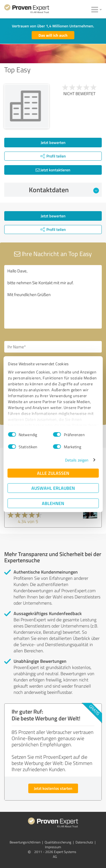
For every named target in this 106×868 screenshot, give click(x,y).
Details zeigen (77, 460)
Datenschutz (84, 842)
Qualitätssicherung (58, 842)
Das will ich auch (53, 35)
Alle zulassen (53, 473)
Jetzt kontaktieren (53, 170)
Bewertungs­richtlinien (25, 842)
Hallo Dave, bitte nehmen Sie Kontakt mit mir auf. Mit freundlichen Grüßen (53, 297)
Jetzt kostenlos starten (53, 788)
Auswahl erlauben (53, 488)
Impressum (53, 847)
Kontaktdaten (64, 190)
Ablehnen (53, 503)
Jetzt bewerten (53, 142)
